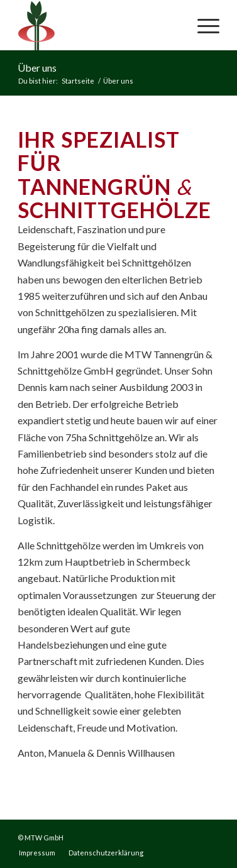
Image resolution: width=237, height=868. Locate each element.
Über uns (37, 68)
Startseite (78, 81)
